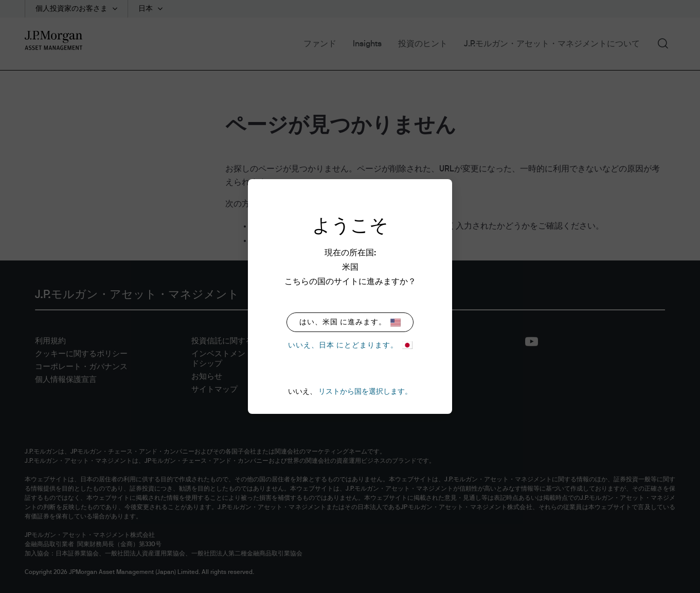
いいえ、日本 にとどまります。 (350, 345)
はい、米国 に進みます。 (350, 322)
